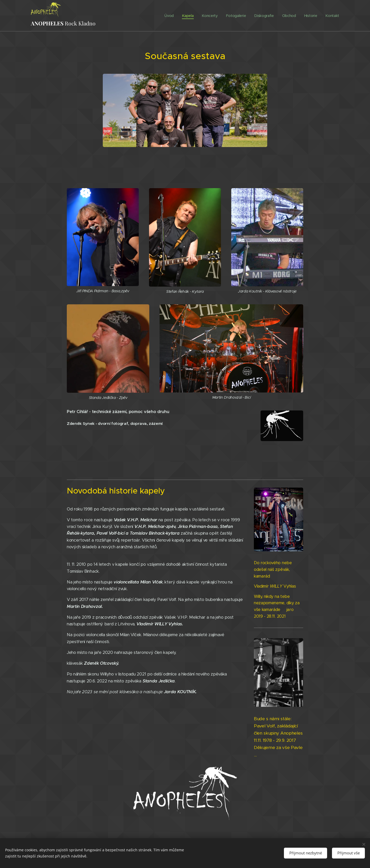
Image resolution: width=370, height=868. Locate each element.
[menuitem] (170, 16)
